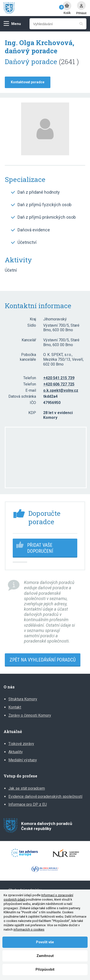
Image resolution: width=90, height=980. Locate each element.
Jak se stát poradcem (27, 788)
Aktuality (16, 752)
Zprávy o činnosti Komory (30, 715)
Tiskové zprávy (21, 744)
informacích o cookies (29, 929)
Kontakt (15, 707)
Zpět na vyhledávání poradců (43, 660)
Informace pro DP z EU (28, 804)
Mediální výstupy (23, 760)
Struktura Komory (23, 699)
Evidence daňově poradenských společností (45, 797)
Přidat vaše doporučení (40, 548)
